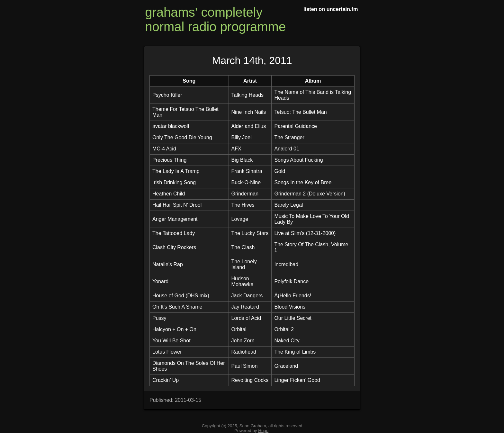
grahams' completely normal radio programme (215, 19)
